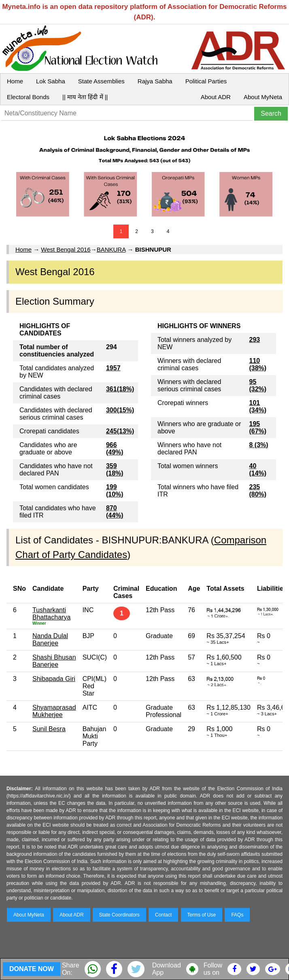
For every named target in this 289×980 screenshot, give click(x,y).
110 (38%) (258, 364)
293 (254, 340)
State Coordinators (119, 915)
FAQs (237, 915)
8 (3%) (258, 445)
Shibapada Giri (54, 679)
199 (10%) (115, 491)
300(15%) (120, 410)
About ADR (216, 97)
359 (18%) (115, 470)
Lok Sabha (51, 81)
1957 (113, 368)
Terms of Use (202, 915)
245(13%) (120, 431)
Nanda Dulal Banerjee (50, 640)
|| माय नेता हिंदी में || (85, 97)
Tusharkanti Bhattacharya (51, 614)
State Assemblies (101, 81)
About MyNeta (263, 97)
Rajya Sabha (155, 81)
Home (15, 81)
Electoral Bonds (28, 97)
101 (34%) (258, 406)
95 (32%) (258, 385)
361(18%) (120, 389)
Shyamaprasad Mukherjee (54, 711)
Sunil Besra (49, 729)
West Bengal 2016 (66, 249)
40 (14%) (258, 470)
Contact (163, 915)
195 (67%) (258, 427)
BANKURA (111, 249)
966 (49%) (115, 449)
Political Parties (206, 81)
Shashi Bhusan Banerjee (54, 661)
